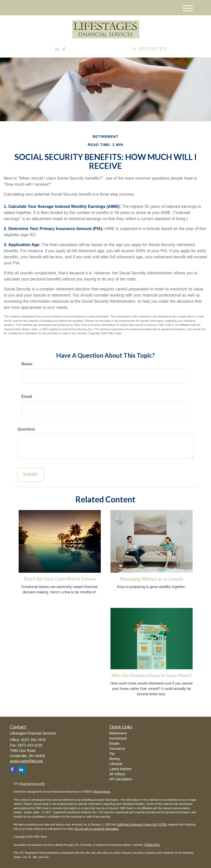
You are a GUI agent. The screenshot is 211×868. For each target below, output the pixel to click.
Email (27, 397)
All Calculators (121, 779)
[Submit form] (31, 475)
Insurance (117, 749)
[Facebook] (64, 49)
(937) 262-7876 (150, 49)
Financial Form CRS (32, 784)
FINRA (148, 845)
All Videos (117, 774)
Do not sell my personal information (97, 829)
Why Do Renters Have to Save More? (152, 675)
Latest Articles (121, 769)
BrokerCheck (102, 792)
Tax (112, 754)
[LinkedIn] (57, 49)
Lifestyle (116, 764)
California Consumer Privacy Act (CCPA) (142, 824)
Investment (118, 738)
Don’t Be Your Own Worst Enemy (60, 579)
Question (26, 429)
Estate (115, 743)
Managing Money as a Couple (151, 579)
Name (27, 364)
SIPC (157, 845)
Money (115, 759)
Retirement (118, 733)
